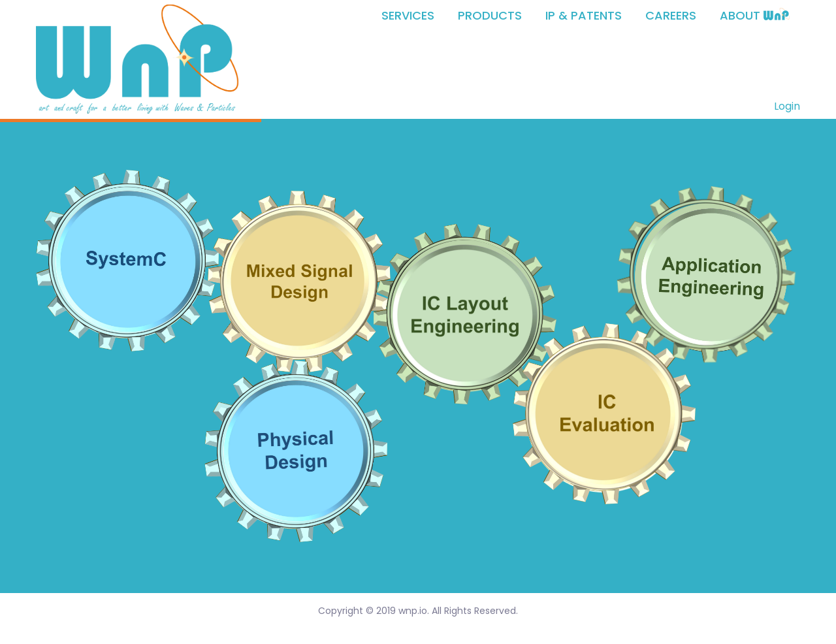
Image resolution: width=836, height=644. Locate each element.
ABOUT (755, 16)
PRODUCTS (490, 16)
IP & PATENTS (584, 16)
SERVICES (408, 16)
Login (787, 106)
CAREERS (671, 16)
